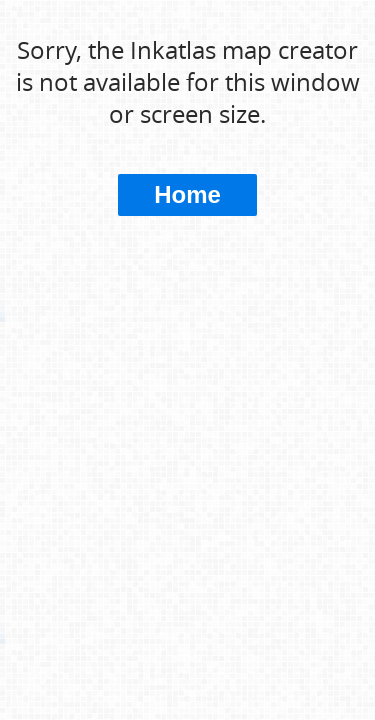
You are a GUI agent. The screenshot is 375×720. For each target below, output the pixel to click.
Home (187, 194)
